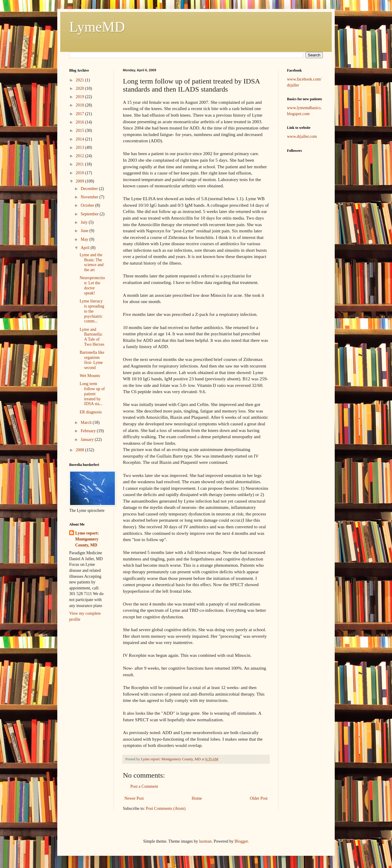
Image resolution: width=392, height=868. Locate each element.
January (88, 440)
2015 (81, 130)
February (89, 431)
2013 (81, 148)
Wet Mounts (90, 376)
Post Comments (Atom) (166, 808)
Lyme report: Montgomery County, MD (87, 539)
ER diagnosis (91, 412)
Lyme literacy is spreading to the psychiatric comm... (92, 311)
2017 (81, 114)
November (90, 197)
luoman (205, 841)
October (88, 205)
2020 (81, 88)
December (90, 189)
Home (197, 798)
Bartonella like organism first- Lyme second (92, 360)
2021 (81, 80)
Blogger (241, 841)
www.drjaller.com (302, 136)
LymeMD (97, 27)
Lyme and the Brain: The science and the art (92, 262)
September (90, 214)
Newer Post (134, 798)
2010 (81, 173)
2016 (81, 122)
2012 (81, 156)
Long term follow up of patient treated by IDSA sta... (92, 394)
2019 (81, 97)
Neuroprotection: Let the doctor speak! (92, 285)
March (87, 423)
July (85, 222)
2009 (81, 181)
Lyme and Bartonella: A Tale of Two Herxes (92, 337)
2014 (81, 139)
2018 (81, 105)
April (85, 248)
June (85, 231)
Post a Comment (144, 786)
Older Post (259, 798)
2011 (80, 164)
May (85, 239)
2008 (81, 450)
